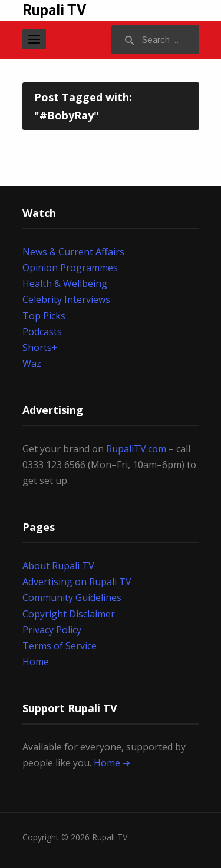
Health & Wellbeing (65, 283)
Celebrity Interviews (66, 299)
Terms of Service (60, 646)
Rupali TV (54, 10)
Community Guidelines (72, 597)
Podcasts (42, 332)
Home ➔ (112, 763)
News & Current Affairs (73, 252)
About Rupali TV (58, 566)
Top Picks (44, 316)
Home (36, 662)
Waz (32, 363)
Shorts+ (40, 348)
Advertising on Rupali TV (77, 582)
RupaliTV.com (136, 449)
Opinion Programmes (70, 268)
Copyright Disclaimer (69, 614)
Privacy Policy (52, 630)
